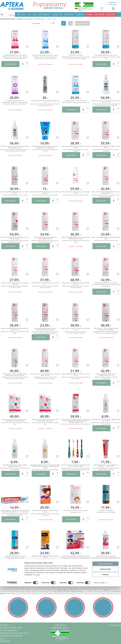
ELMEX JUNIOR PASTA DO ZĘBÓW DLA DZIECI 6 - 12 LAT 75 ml (106, 467)
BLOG (2, 639)
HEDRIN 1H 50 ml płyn (106, 511)
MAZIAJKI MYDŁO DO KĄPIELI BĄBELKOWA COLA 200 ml (106, 421)
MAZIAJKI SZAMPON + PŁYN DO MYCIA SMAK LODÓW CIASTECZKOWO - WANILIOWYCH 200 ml (45, 467)
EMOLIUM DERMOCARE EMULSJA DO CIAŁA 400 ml (106, 148)
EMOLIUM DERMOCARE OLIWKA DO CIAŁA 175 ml (76, 376)
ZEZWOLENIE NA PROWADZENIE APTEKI (14, 633)
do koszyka (10, 64)
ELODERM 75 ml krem (76, 57)
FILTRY (22, 14)
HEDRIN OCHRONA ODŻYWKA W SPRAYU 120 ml (45, 558)
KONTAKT (111, 14)
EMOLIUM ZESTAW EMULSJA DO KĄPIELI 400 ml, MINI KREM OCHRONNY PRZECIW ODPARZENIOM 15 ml (76, 421)
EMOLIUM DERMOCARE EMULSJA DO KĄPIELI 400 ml (45, 193)
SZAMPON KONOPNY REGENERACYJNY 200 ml (45, 103)
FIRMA (89, 14)
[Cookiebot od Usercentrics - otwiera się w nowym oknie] (12, 446)
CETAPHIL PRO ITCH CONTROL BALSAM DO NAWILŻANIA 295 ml (15, 148)
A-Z (29, 14)
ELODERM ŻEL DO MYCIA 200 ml (76, 102)
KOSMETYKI (57, 14)
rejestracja (113, 4)
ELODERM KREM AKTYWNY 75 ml (106, 57)
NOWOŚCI (80, 14)
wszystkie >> (82, 23)
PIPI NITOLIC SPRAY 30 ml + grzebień (76, 511)
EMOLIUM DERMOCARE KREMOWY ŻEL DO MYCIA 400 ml (15, 239)
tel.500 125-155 (60, 625)
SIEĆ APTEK (99, 14)
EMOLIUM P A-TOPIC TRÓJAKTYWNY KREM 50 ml (76, 330)
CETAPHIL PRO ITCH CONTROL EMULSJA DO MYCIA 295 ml (106, 103)
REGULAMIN (4, 625)
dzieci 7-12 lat (51, 19)
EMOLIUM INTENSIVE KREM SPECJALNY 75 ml (45, 285)
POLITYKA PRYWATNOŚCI (9, 631)
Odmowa (105, 438)
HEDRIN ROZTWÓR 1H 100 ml (15, 557)
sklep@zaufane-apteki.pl (60, 628)
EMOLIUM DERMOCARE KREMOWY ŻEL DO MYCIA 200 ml (106, 194)
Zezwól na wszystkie (105, 427)
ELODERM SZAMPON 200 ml (15, 102)
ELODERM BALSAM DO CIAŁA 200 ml (15, 57)
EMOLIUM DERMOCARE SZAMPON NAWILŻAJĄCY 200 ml (45, 239)
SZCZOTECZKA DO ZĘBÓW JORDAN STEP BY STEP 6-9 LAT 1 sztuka (76, 467)
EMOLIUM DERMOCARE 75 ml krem (106, 285)
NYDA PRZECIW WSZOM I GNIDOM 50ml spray (45, 512)
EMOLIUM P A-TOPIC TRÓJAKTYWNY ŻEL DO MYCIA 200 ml (45, 376)
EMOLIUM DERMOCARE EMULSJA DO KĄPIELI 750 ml (76, 193)
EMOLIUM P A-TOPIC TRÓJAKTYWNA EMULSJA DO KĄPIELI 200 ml (15, 376)
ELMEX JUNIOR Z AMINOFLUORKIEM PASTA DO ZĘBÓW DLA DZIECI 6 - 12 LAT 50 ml (15, 512)
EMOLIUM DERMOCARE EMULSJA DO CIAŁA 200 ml (76, 148)
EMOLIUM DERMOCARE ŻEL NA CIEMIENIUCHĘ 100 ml (106, 376)
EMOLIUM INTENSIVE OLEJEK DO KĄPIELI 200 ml (15, 285)
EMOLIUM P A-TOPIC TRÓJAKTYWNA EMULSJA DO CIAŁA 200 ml (106, 330)
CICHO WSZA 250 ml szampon (106, 557)
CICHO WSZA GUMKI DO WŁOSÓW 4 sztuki (76, 557)
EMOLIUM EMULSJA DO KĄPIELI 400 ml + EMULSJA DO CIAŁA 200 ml (45, 421)
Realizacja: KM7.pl (115, 625)
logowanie (113, 2)
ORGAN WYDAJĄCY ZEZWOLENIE (11, 636)
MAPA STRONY (5, 641)
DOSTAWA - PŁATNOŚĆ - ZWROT (12, 628)
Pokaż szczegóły (99, 446)
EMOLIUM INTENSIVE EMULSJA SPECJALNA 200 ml (76, 285)
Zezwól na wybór (105, 433)
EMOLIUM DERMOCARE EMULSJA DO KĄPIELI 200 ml (15, 193)
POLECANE (69, 14)
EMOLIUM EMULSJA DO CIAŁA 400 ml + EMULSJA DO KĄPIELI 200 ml (15, 421)
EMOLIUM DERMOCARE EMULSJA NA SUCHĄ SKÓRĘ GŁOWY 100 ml (76, 239)
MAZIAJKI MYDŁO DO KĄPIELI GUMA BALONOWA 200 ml (15, 467)
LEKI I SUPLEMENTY (41, 14)
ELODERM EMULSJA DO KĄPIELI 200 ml (45, 57)
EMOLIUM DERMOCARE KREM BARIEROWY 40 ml (106, 239)
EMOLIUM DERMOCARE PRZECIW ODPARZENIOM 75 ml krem (45, 330)
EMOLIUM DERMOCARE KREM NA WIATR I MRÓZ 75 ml (15, 330)
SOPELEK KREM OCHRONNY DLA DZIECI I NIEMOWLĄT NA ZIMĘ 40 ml (45, 148)
